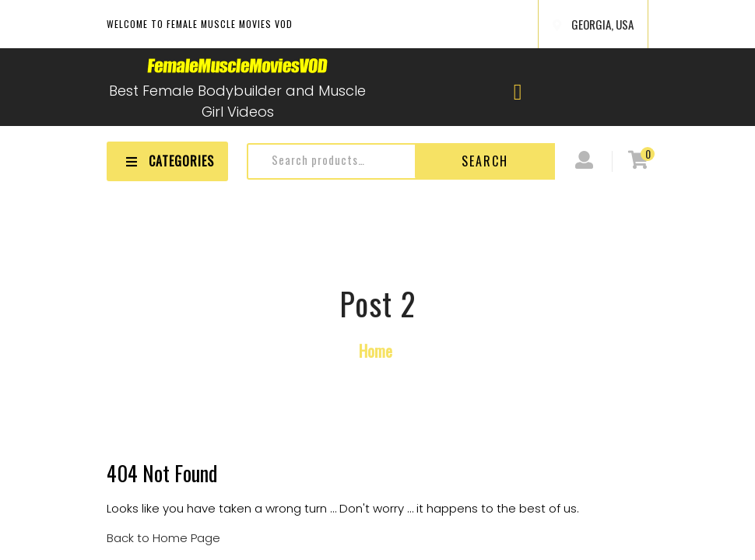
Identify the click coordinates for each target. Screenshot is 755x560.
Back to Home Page (163, 538)
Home (376, 350)
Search (485, 161)
